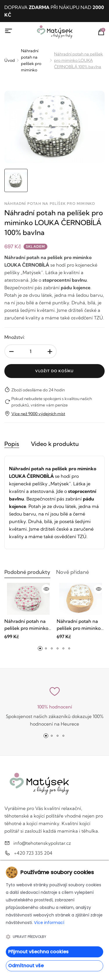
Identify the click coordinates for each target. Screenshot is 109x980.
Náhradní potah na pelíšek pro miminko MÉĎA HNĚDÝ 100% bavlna (79, 625)
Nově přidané (73, 574)
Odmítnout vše (26, 966)
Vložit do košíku (54, 371)
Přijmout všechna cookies (38, 952)
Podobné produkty (27, 574)
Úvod (10, 60)
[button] (40, 648)
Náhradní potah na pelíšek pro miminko (31, 60)
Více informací (49, 923)
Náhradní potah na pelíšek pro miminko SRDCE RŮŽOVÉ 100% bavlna (26, 625)
